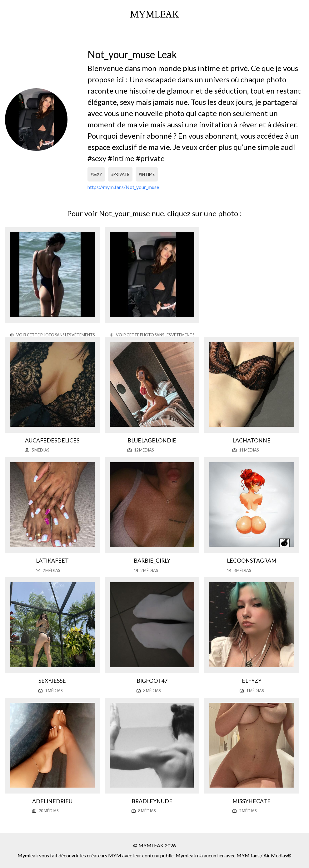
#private (120, 174)
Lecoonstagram (252, 561)
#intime (147, 174)
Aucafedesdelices (52, 440)
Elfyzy (252, 681)
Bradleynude (152, 801)
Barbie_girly (152, 561)
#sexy (96, 174)
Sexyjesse (52, 681)
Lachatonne (252, 440)
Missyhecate (252, 801)
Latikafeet (52, 561)
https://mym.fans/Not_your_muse (123, 187)
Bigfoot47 (152, 681)
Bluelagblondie (152, 440)
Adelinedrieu (52, 801)
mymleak (155, 15)
